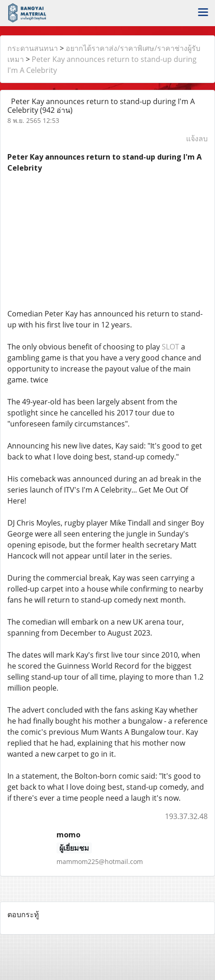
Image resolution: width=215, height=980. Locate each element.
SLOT (170, 347)
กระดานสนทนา (33, 48)
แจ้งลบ (197, 138)
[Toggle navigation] (203, 13)
